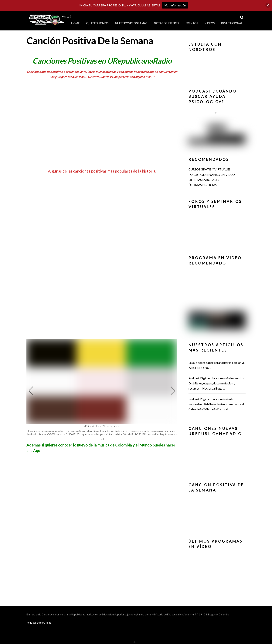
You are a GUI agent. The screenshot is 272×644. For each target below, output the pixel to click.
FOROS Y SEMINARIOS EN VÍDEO (212, 175)
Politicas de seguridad (39, 623)
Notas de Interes (166, 23)
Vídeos (210, 23)
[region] (217, 67)
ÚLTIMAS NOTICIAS (203, 185)
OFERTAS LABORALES (204, 180)
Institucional (232, 23)
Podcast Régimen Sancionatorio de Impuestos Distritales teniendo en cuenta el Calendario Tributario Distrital (216, 404)
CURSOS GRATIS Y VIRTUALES (209, 169)
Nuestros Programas (131, 23)
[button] (173, 391)
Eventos (192, 23)
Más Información (175, 5)
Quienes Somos (97, 23)
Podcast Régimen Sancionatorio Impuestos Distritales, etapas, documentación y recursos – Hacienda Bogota (216, 383)
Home (75, 23)
